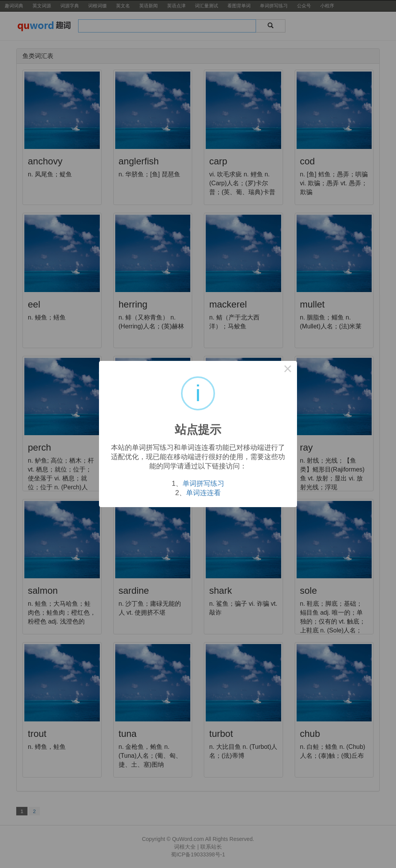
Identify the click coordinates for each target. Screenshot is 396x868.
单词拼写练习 (203, 484)
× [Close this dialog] (288, 370)
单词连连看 (203, 493)
